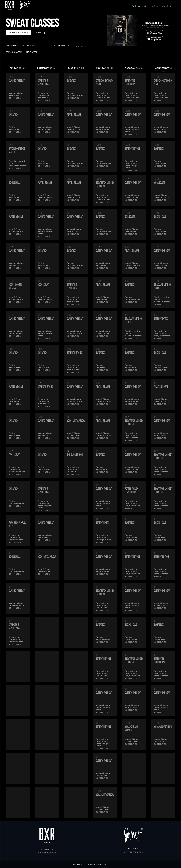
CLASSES (136, 6)
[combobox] (15, 46)
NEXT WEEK (32, 52)
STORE (155, 6)
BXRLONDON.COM (47, 853)
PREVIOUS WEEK (14, 52)
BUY (146, 6)
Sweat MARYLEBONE (19, 32)
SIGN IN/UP (167, 6)
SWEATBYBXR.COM (134, 852)
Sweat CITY (40, 32)
